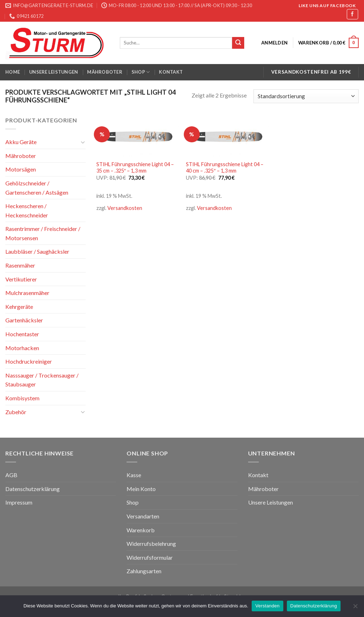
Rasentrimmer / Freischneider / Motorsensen (43, 233)
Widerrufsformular (150, 557)
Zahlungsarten (144, 571)
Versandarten (143, 516)
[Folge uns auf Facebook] (352, 14)
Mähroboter (105, 72)
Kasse (134, 475)
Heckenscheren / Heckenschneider (27, 210)
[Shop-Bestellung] (306, 96)
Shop (141, 72)
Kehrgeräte (19, 307)
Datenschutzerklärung (33, 489)
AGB (11, 475)
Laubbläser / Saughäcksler (37, 251)
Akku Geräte (21, 142)
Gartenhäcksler (24, 320)
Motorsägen (21, 169)
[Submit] (238, 43)
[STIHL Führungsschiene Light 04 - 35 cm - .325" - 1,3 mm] (138, 136)
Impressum (19, 502)
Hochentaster (22, 334)
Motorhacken (22, 347)
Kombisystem (22, 398)
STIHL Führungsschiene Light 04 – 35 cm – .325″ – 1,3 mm (135, 168)
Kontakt (171, 72)
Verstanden (267, 606)
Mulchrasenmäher (27, 293)
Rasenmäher (20, 265)
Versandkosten (125, 208)
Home (13, 72)
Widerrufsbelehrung (151, 544)
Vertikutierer (21, 279)
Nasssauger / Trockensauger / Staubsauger (42, 380)
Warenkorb (141, 530)
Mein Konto (141, 489)
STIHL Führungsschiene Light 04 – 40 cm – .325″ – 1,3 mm (225, 168)
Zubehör (16, 412)
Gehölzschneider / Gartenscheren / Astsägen (37, 188)
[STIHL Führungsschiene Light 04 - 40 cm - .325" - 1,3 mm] (227, 136)
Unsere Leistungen (53, 72)
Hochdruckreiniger (29, 361)
